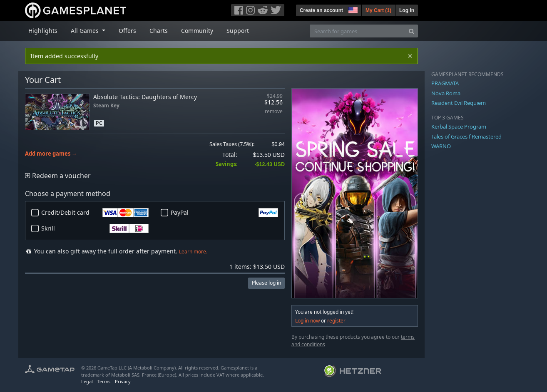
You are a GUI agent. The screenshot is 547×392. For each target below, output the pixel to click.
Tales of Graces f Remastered (466, 136)
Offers (127, 31)
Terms (104, 381)
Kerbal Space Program (459, 127)
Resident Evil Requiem (459, 103)
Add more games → (51, 154)
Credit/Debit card (95, 213)
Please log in (266, 283)
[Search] (411, 31)
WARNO (441, 146)
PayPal (224, 213)
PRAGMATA (445, 83)
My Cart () (378, 10)
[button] (352, 9)
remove (274, 112)
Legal (87, 381)
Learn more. (193, 252)
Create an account (321, 10)
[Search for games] (358, 31)
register (336, 321)
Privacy (123, 381)
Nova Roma (446, 93)
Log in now (307, 321)
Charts (159, 31)
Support (238, 31)
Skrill (95, 228)
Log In (407, 10)
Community (197, 31)
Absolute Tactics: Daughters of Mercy (145, 97)
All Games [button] (86, 31)
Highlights (43, 31)
